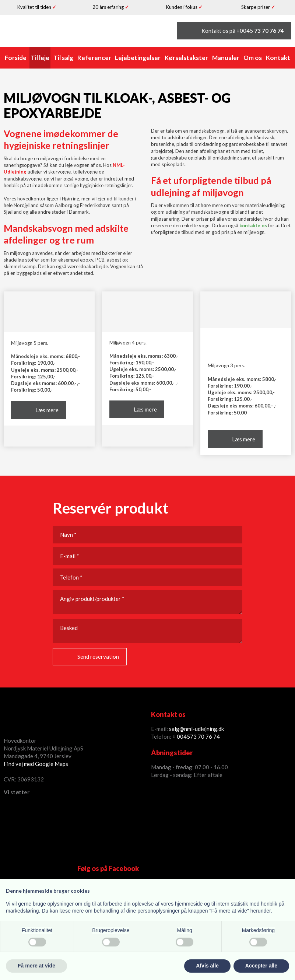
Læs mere (47, 410)
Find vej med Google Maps (36, 764)
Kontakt (278, 58)
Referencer (94, 58)
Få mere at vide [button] (36, 966)
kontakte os (253, 225)
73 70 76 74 (205, 736)
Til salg (63, 58)
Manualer (226, 58)
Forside (16, 58)
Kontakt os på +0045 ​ (243, 31)
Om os (253, 58)
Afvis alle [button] (207, 966)
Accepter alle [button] (261, 966)
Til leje (40, 58)
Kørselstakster (186, 58)
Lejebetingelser (138, 58)
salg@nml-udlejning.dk (196, 729)
